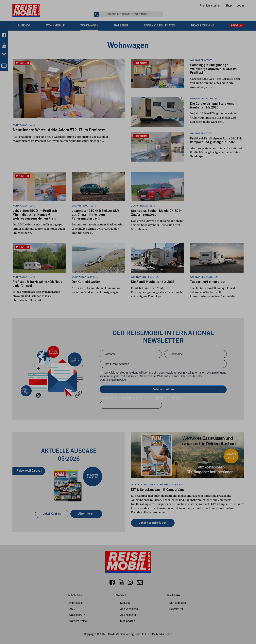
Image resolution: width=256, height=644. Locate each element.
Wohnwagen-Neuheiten (204, 99)
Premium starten (210, 6)
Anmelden (163, 389)
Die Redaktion (178, 603)
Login (240, 6)
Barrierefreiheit (79, 621)
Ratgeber (121, 26)
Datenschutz (77, 615)
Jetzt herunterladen (153, 523)
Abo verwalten (129, 609)
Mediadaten (128, 621)
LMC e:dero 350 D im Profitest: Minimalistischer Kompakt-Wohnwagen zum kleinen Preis (35, 215)
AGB (72, 609)
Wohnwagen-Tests (201, 60)
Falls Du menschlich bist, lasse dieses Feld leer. (142, 398)
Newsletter (176, 609)
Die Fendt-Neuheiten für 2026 (153, 282)
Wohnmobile (55, 26)
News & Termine (203, 26)
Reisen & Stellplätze (160, 26)
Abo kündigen (128, 615)
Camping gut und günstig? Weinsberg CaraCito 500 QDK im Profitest (213, 69)
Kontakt (125, 603)
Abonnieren (86, 514)
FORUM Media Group (159, 634)
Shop (229, 6)
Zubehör (24, 26)
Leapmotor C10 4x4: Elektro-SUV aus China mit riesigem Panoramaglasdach (95, 215)
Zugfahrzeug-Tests (84, 206)
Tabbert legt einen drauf (208, 282)
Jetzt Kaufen (52, 514)
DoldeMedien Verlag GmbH (125, 634)
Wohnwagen (89, 26)
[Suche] (96, 14)
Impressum (76, 603)
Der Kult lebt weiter (86, 282)
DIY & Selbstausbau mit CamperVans (158, 490)
